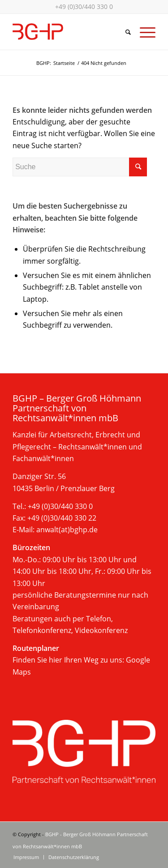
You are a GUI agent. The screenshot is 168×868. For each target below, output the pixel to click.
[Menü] (143, 32)
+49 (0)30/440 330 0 (84, 6)
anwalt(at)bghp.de (67, 530)
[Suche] (124, 32)
